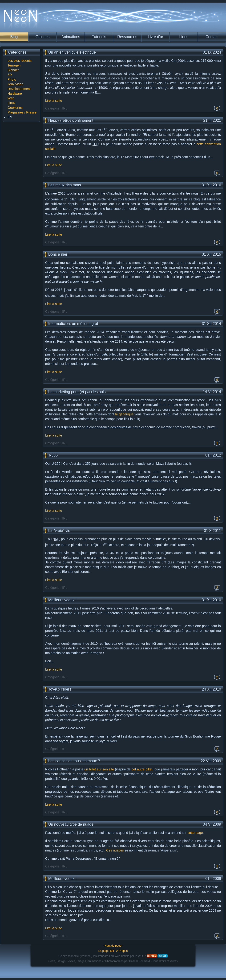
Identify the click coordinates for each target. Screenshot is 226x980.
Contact (212, 37)
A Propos (122, 951)
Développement (19, 89)
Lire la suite (54, 101)
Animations (71, 37)
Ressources (127, 37)
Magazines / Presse (22, 112)
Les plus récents (20, 61)
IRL (10, 117)
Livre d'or (155, 37)
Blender (13, 70)
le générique (125, 414)
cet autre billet (142, 769)
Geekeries (15, 108)
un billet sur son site (99, 769)
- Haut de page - (113, 946)
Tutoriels (99, 37)
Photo (12, 79)
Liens (184, 37)
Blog (14, 37)
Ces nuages (115, 850)
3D (10, 75)
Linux (11, 103)
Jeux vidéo (15, 84)
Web (11, 98)
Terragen (14, 65)
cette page (195, 833)
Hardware (15, 94)
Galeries (43, 37)
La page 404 (106, 951)
